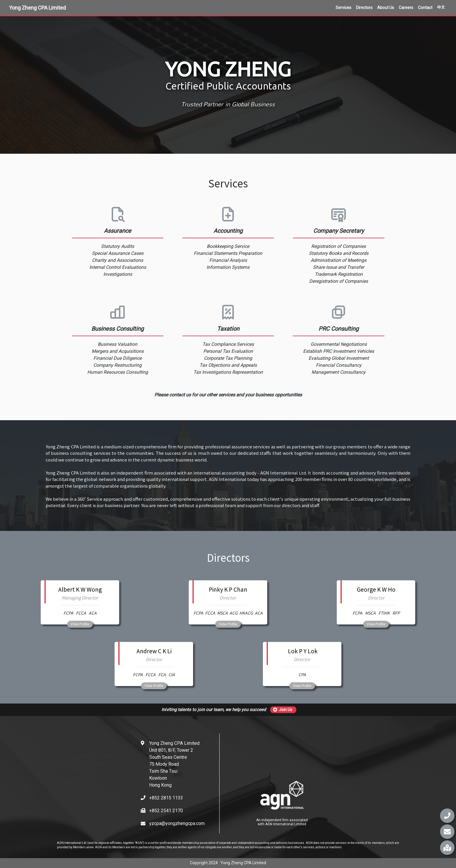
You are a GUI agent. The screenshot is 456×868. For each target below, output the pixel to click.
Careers (406, 8)
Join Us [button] (283, 710)
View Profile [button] (80, 624)
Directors (364, 8)
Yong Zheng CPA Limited (37, 8)
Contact (425, 8)
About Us (386, 8)
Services (343, 8)
